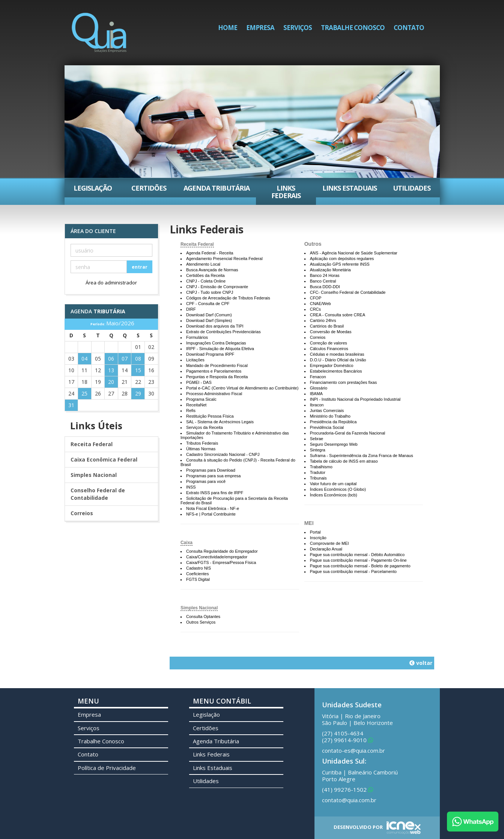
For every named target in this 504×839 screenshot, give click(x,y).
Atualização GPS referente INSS (340, 264)
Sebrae (317, 439)
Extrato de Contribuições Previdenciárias (223, 332)
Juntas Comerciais (327, 410)
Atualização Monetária (330, 270)
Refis (191, 410)
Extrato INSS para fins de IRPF (215, 493)
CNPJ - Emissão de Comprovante (217, 287)
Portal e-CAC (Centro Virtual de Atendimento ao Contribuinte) (242, 388)
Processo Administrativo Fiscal (214, 394)
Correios (318, 337)
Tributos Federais (202, 443)
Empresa (260, 28)
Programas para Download (211, 470)
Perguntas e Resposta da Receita (217, 377)
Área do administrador (111, 283)
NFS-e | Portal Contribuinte (211, 514)
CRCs (315, 309)
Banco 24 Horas (325, 275)
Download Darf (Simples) (209, 320)
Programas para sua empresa (214, 476)
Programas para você (206, 481)
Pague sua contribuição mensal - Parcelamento (353, 571)
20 (111, 382)
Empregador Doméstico (332, 365)
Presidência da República (333, 422)
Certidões (149, 188)
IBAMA (316, 394)
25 (84, 393)
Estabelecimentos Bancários (336, 371)
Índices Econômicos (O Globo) (338, 489)
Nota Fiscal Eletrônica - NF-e (213, 508)
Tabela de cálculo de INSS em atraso (344, 461)
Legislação (93, 188)
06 (111, 359)
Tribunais (318, 478)
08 (138, 359)
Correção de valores (329, 343)
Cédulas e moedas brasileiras (337, 354)
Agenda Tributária (217, 188)
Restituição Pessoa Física (210, 416)
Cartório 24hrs (323, 320)
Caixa (187, 543)
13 (111, 370)
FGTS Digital (198, 579)
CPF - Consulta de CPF (208, 304)
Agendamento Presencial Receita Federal (224, 259)
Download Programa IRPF (210, 354)
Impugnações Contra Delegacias (216, 343)
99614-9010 (348, 740)
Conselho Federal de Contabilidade (98, 494)
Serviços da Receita (205, 427)
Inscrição (318, 538)
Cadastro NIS (199, 568)
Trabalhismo (321, 467)
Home (228, 28)
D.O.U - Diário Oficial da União (338, 360)
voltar (421, 663)
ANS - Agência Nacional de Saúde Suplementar (354, 253)
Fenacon (318, 377)
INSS (191, 487)
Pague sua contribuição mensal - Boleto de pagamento (360, 566)
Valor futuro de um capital (333, 484)
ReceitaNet (196, 405)
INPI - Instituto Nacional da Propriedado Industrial (355, 399)
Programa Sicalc (201, 399)
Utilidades (412, 188)
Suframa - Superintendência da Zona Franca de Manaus (362, 456)
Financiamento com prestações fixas (344, 382)
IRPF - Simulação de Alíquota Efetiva (220, 349)
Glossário (319, 388)
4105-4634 (343, 733)
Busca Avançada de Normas (212, 270)
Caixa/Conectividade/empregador (217, 557)
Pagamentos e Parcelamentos (214, 371)
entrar (140, 267)
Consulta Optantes (203, 616)
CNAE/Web (320, 304)
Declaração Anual (326, 549)
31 (71, 405)
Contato (409, 28)
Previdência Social (327, 427)
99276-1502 (348, 789)
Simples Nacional (199, 608)
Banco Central (323, 281)
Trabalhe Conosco (353, 28)
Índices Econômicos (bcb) (334, 495)
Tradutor (318, 472)
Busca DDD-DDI (325, 287)
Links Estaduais (350, 188)
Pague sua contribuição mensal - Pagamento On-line (358, 560)
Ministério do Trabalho (330, 416)
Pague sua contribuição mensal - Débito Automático (357, 555)
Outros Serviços (201, 622)
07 (125, 359)
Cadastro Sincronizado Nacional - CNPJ (223, 454)
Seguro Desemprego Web (334, 444)
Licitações (195, 360)
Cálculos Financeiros (329, 349)
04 (84, 359)
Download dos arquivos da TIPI (215, 326)
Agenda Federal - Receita (210, 253)
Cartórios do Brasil (327, 326)
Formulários (197, 337)
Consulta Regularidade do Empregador (222, 551)
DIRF (191, 309)
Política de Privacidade (107, 768)
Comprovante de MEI (329, 543)
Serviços (298, 28)
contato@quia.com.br (349, 800)
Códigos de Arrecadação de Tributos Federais (228, 298)
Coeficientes (198, 574)
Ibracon (317, 405)
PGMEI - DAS (199, 382)
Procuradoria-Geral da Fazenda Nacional (348, 433)
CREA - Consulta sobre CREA (338, 315)
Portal (315, 532)
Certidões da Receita (205, 275)
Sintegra (318, 450)
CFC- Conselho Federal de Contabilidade (348, 292)
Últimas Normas (201, 449)
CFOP (316, 298)
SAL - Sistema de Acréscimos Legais (220, 422)
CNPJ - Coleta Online (206, 281)
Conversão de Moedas (331, 332)
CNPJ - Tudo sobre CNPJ (210, 292)
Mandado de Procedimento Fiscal (217, 365)
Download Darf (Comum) (209, 315)
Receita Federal (197, 244)
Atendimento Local (203, 264)
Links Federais (286, 192)
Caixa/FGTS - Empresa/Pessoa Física (221, 562)
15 (138, 370)
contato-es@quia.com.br (354, 750)
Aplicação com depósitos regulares (342, 259)
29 (138, 393)
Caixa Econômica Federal (104, 459)
